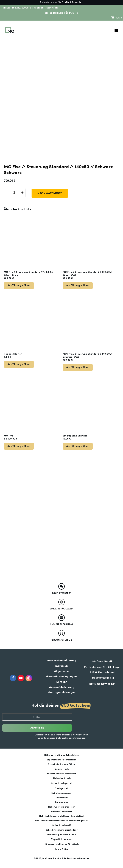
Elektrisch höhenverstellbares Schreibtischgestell (61, 821)
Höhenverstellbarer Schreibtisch (62, 755)
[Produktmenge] (14, 193)
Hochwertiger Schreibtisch (61, 835)
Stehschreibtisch (61, 778)
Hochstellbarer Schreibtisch (61, 774)
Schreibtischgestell (62, 783)
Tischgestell (62, 789)
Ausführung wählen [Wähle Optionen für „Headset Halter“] (19, 364)
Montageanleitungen (62, 693)
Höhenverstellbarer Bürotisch (62, 844)
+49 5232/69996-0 (21, 8)
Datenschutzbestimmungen (71, 738)
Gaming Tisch (61, 769)
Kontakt (38, 8)
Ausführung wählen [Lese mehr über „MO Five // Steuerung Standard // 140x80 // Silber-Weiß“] (78, 285)
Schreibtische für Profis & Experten (61, 2)
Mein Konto (52, 8)
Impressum (62, 666)
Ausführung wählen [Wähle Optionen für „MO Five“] (19, 446)
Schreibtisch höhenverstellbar (61, 830)
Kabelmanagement (61, 793)
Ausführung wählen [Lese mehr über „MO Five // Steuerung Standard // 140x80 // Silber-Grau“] (19, 285)
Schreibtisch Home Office (62, 765)
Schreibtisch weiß (62, 825)
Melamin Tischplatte (62, 812)
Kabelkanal (62, 798)
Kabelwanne (62, 802)
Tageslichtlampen (62, 839)
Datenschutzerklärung (62, 661)
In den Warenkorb (50, 193)
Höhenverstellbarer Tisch (62, 807)
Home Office (61, 849)
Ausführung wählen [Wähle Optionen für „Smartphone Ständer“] (78, 446)
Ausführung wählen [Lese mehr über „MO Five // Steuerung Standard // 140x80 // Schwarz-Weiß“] (78, 367)
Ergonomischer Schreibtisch (62, 760)
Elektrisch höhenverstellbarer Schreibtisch (62, 816)
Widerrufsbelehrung (61, 687)
